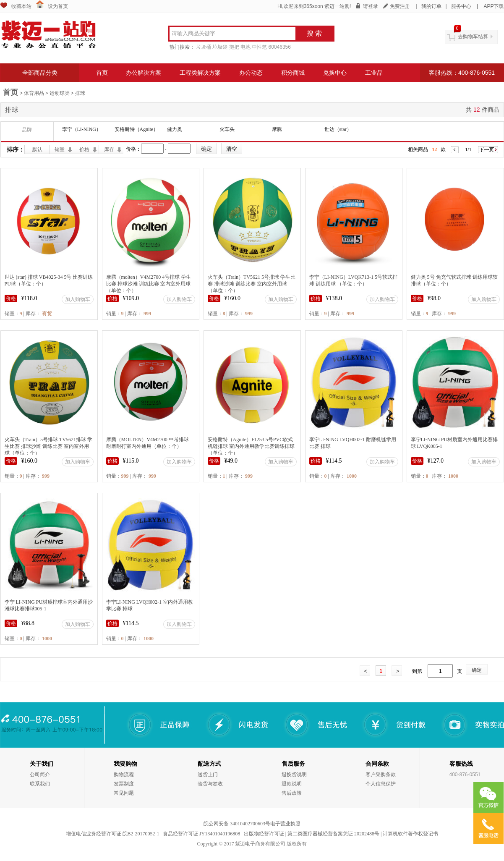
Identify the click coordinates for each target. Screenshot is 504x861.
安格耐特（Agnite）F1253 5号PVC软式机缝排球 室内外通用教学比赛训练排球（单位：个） (251, 446)
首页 (102, 73)
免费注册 (400, 6)
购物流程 (124, 775)
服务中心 (461, 6)
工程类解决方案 (200, 73)
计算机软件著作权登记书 (410, 834)
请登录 (371, 6)
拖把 (234, 47)
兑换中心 (335, 73)
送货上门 (208, 775)
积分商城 (293, 73)
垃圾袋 (220, 47)
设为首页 (58, 6)
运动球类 (60, 93)
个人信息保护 (381, 784)
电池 (245, 47)
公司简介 (40, 775)
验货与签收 (210, 784)
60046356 (280, 47)
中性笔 (259, 47)
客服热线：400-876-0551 (462, 73)
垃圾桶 (204, 47)
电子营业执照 (285, 824)
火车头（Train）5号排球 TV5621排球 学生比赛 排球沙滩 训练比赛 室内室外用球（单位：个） (49, 446)
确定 (477, 670)
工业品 (374, 73)
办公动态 (251, 73)
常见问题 (124, 793)
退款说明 (292, 784)
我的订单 (431, 6)
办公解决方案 (144, 73)
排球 (80, 93)
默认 (37, 149)
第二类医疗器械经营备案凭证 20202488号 (333, 834)
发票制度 (124, 784)
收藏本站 (21, 6)
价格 (84, 149)
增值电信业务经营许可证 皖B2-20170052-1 (113, 834)
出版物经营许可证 (264, 834)
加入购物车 (78, 299)
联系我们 (40, 784)
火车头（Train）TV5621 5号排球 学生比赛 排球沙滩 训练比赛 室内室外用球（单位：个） (252, 284)
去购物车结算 (473, 37)
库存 (109, 149)
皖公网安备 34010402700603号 (237, 824)
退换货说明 (294, 775)
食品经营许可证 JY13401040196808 (201, 834)
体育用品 (34, 93)
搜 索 (314, 33)
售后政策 (292, 793)
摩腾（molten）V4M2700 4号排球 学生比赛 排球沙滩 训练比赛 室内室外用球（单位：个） (149, 284)
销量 (60, 149)
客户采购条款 (381, 775)
